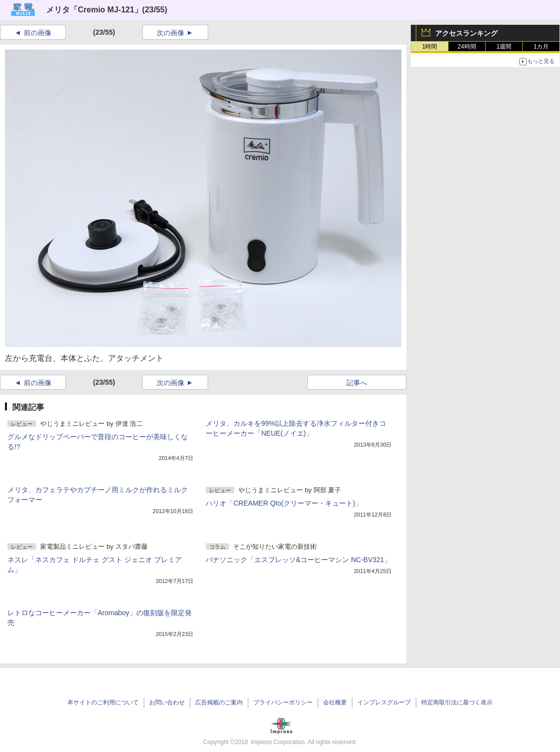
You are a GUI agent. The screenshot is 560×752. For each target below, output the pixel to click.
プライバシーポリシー (283, 702)
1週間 (504, 47)
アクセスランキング (466, 33)
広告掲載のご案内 (219, 702)
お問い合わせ (167, 702)
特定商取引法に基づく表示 (457, 702)
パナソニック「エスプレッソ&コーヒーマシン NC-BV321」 (298, 560)
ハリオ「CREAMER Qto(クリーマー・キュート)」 (284, 503)
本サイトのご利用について (103, 702)
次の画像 (170, 33)
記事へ (357, 383)
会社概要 (335, 702)
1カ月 (541, 47)
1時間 (430, 47)
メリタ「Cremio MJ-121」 (94, 10)
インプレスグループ (384, 702)
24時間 (467, 47)
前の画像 (38, 33)
